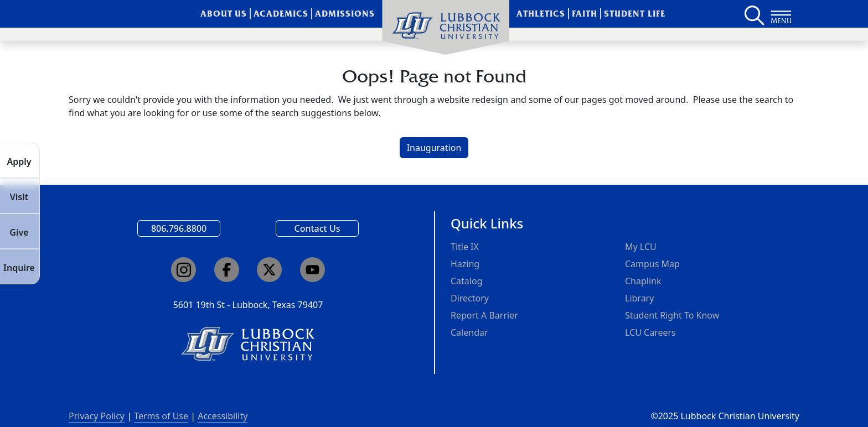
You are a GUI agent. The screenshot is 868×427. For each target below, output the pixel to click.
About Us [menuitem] (224, 14)
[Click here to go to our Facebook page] (227, 270)
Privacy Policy (97, 416)
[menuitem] (446, 28)
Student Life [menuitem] (635, 14)
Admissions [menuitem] (345, 14)
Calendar (469, 332)
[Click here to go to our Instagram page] (184, 270)
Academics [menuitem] (281, 14)
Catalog (467, 281)
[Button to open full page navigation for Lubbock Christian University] (781, 14)
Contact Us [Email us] (317, 228)
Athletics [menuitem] (541, 14)
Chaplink (643, 281)
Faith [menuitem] (585, 14)
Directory (470, 298)
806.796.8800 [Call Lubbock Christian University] (179, 228)
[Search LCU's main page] (753, 14)
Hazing (465, 264)
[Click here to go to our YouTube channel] (312, 270)
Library (639, 298)
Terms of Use (161, 416)
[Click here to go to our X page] (269, 270)
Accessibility (223, 416)
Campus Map (652, 264)
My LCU (641, 247)
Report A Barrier (484, 315)
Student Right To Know (672, 315)
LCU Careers (650, 332)
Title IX (465, 247)
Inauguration (434, 148)
